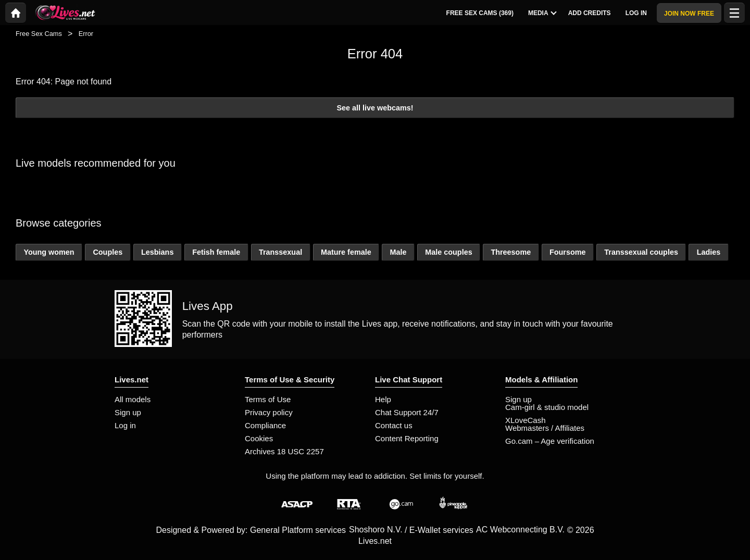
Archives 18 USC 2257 (284, 451)
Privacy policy (269, 412)
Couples (108, 252)
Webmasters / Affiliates (545, 428)
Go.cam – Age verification (550, 441)
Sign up (128, 412)
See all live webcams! (375, 108)
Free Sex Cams (39, 34)
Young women (49, 252)
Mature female (346, 252)
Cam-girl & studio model (547, 407)
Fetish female (216, 252)
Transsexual (280, 252)
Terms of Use (268, 399)
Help (383, 399)
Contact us (394, 425)
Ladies (709, 252)
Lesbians (157, 252)
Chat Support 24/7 (407, 412)
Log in (125, 425)
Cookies (259, 438)
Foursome (568, 252)
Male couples (448, 252)
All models (133, 399)
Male (398, 252)
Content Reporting (407, 438)
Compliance (265, 425)
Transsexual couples (641, 252)
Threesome (511, 252)
